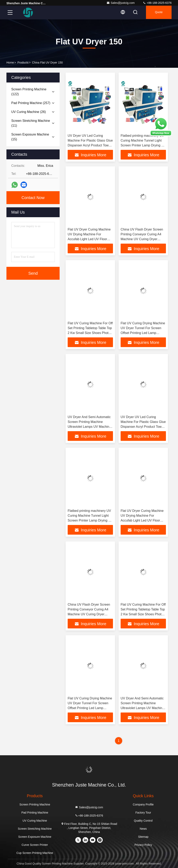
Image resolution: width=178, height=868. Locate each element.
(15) (30, 137)
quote (158, 13)
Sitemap (143, 837)
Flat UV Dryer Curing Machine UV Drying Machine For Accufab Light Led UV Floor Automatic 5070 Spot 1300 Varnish (89, 239)
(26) (29, 112)
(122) (29, 92)
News (143, 829)
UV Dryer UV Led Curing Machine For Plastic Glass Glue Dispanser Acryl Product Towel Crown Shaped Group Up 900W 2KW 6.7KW (90, 145)
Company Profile (143, 804)
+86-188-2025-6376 (157, 3)
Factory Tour (143, 813)
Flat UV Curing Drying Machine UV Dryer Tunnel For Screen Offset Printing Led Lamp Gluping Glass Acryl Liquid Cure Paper (143, 333)
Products (23, 63)
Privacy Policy (143, 845)
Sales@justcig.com (121, 3)
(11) (31, 123)
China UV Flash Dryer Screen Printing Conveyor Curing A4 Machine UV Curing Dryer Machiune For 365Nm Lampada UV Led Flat (143, 239)
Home (10, 63)
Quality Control (143, 821)
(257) (31, 103)
